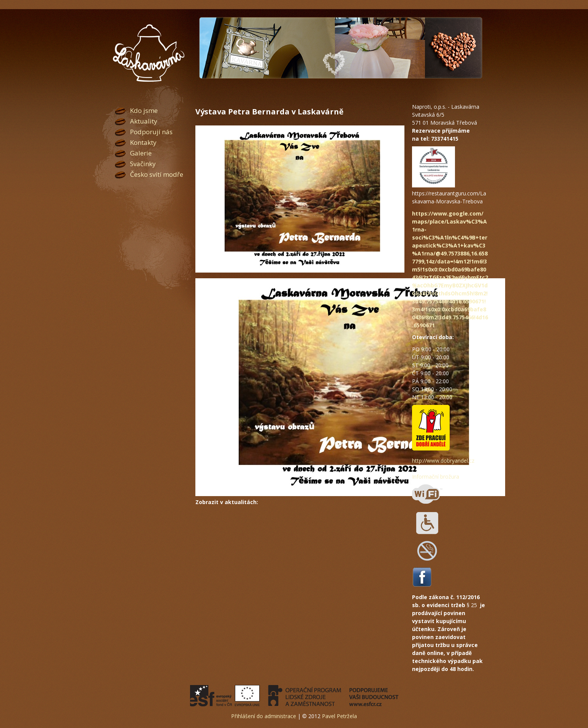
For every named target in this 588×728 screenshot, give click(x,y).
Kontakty (143, 142)
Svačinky (143, 164)
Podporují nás (151, 132)
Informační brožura (436, 477)
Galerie (141, 153)
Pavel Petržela (339, 716)
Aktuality (144, 121)
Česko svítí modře (157, 174)
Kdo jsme (144, 110)
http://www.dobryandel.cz (443, 461)
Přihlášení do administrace (264, 716)
